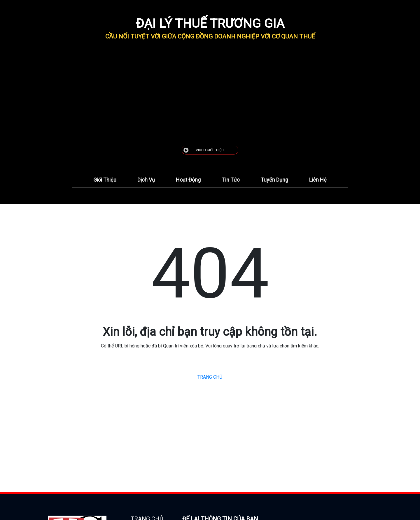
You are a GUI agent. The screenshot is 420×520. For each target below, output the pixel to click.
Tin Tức (231, 180)
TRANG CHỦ (210, 377)
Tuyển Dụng (274, 180)
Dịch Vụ (146, 180)
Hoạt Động (188, 180)
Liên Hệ (318, 180)
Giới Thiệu (105, 180)
